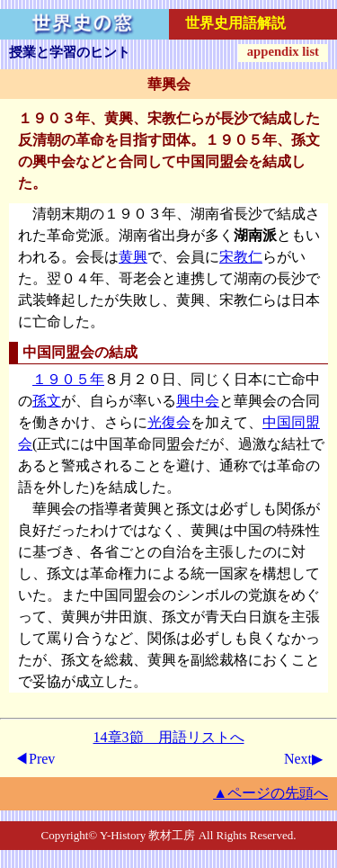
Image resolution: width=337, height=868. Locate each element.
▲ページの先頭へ (270, 793)
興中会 (198, 401)
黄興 (133, 257)
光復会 (169, 422)
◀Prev (35, 759)
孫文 (47, 401)
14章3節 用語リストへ (169, 737)
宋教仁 (241, 257)
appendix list (283, 51)
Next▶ (303, 759)
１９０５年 (68, 379)
